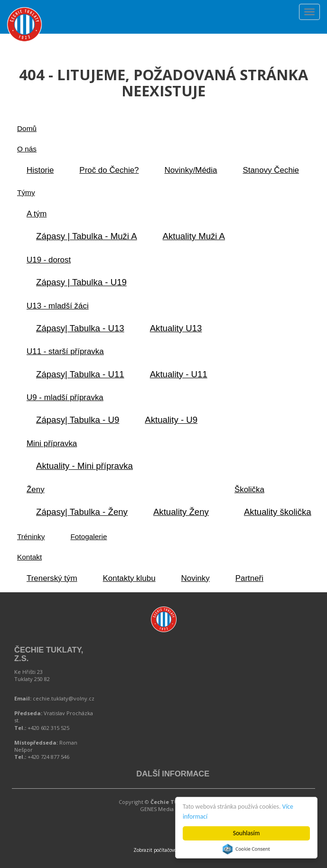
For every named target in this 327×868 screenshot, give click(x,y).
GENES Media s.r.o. (164, 809)
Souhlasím (247, 833)
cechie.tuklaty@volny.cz (64, 698)
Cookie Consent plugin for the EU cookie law (246, 849)
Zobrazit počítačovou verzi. (163, 850)
